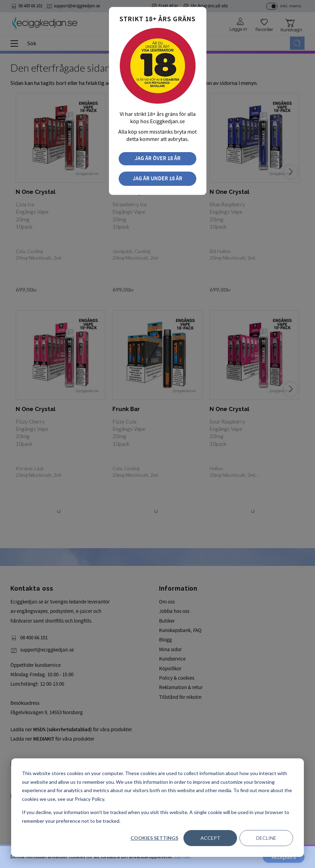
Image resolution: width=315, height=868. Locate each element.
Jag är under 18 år (157, 179)
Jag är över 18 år (158, 159)
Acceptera (283, 857)
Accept (210, 838)
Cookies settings (154, 838)
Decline (266, 838)
